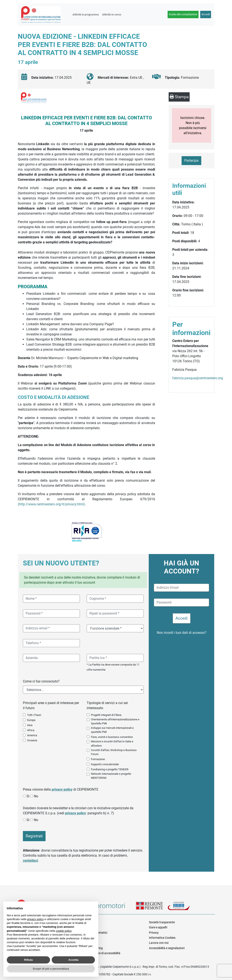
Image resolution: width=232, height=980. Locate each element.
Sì (28, 796)
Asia (30, 725)
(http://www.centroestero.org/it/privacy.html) (51, 504)
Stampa (179, 97)
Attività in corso (112, 14)
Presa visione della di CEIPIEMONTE (61, 789)
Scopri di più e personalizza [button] (51, 969)
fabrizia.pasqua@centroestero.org (198, 378)
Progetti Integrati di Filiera (106, 715)
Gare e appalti (158, 927)
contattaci (30, 861)
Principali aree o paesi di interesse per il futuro (51, 705)
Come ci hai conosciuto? (41, 681)
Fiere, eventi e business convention (112, 737)
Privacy (154, 933)
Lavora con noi (159, 943)
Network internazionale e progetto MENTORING (111, 776)
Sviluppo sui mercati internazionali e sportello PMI (112, 730)
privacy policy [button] (35, 919)
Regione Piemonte (152, 907)
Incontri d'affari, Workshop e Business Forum (114, 752)
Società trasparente (162, 922)
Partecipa (191, 161)
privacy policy (62, 789)
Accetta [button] (73, 960)
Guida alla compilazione (183, 14)
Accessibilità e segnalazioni (167, 948)
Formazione (98, 759)
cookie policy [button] (64, 931)
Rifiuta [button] (28, 960)
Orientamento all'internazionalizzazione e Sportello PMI (115, 721)
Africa (31, 730)
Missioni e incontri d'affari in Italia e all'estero (112, 743)
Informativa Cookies (162, 938)
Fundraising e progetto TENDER (110, 769)
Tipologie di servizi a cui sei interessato (107, 705)
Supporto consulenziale (105, 764)
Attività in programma (86, 14)
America (32, 735)
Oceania (32, 740)
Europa (31, 720)
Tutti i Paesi (34, 715)
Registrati (34, 836)
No (36, 796)
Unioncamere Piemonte (183, 907)
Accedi (206, 14)
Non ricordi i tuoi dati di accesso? (182, 633)
